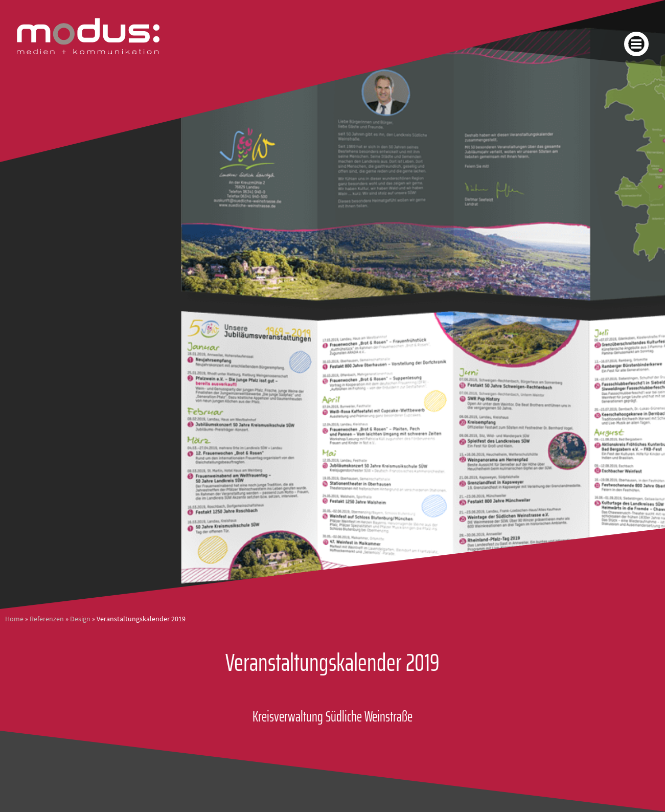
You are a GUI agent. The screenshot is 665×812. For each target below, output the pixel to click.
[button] (636, 44)
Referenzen (47, 619)
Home (14, 619)
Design (80, 619)
